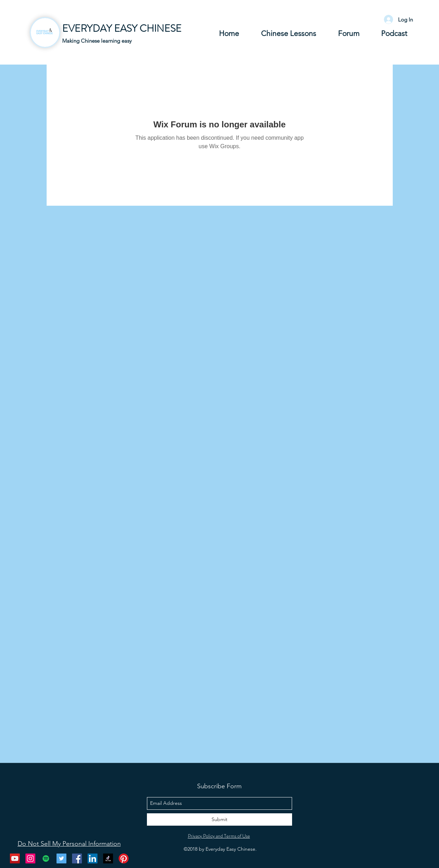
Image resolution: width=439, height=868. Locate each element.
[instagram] (30, 858)
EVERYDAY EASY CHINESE (122, 29)
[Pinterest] (124, 858)
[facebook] (77, 858)
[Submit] (219, 819)
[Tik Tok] (108, 858)
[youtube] (15, 858)
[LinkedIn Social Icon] (93, 858)
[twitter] (61, 858)
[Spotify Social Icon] (46, 858)
